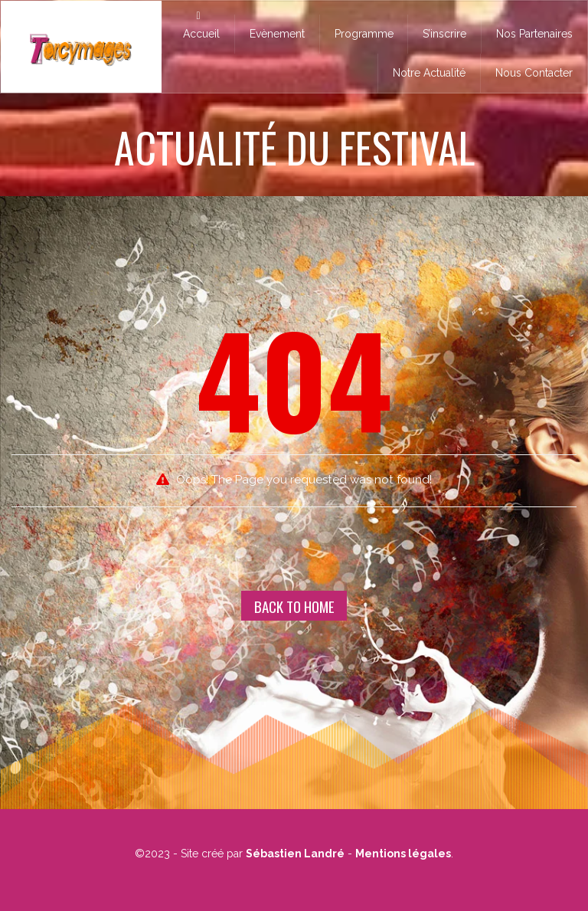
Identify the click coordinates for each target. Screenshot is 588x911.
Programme (364, 34)
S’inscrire (444, 34)
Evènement (277, 34)
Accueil (198, 25)
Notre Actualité (429, 73)
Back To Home (294, 606)
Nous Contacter (534, 73)
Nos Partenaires (534, 34)
